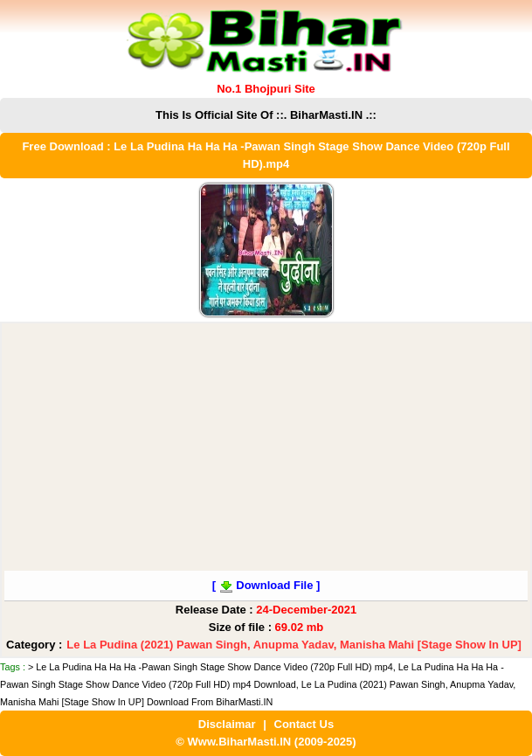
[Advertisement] (266, 448)
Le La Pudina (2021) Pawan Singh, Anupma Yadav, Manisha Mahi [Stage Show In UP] (294, 645)
